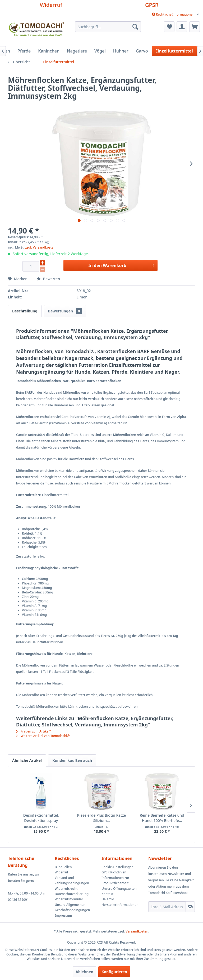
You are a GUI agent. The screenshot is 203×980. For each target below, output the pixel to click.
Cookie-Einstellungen (117, 867)
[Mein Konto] (182, 27)
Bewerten (48, 279)
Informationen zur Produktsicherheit (115, 880)
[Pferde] (24, 51)
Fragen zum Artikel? (33, 731)
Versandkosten (137, 931)
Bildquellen (63, 867)
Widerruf (51, 5)
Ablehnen (84, 972)
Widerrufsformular (69, 899)
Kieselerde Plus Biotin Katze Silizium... (102, 818)
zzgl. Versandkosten (40, 247)
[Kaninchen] (49, 51)
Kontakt (107, 894)
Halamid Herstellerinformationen (120, 902)
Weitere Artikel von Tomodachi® (43, 736)
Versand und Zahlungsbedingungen (72, 880)
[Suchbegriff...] (108, 27)
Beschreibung (25, 311)
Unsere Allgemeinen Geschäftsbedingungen (72, 907)
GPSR (152, 5)
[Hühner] (121, 51)
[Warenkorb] (195, 27)
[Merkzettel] (169, 27)
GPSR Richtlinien (114, 872)
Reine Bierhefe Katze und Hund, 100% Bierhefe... (162, 818)
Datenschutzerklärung (72, 894)
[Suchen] (135, 27)
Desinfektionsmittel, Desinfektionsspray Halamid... (41, 818)
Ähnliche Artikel (27, 760)
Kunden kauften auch (72, 760)
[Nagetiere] (77, 51)
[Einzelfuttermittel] (174, 51)
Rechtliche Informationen (174, 14)
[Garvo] (142, 51)
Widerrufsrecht (66, 889)
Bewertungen (65, 311)
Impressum (63, 915)
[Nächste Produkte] (191, 805)
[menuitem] (176, 14)
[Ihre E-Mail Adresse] (167, 907)
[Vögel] (100, 51)
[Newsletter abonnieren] (190, 907)
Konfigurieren (114, 972)
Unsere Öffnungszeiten (119, 889)
